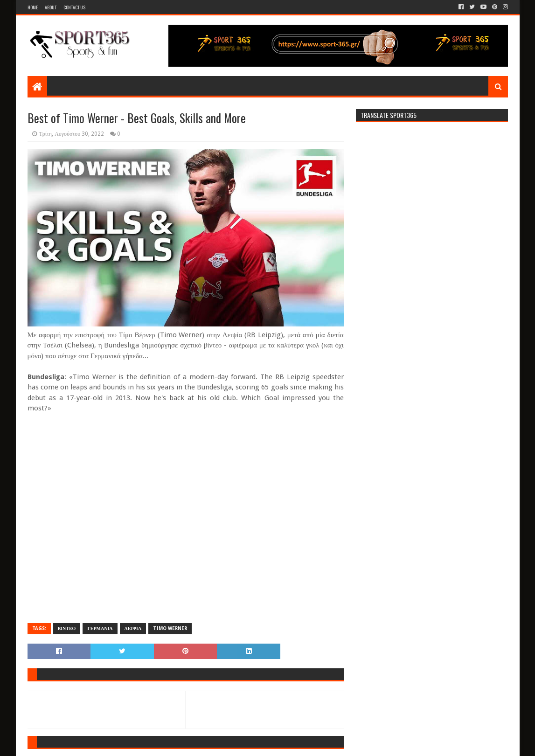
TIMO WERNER (170, 628)
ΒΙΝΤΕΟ (67, 628)
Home (33, 7)
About (51, 7)
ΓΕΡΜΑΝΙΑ (100, 628)
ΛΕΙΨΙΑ (133, 628)
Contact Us (74, 7)
